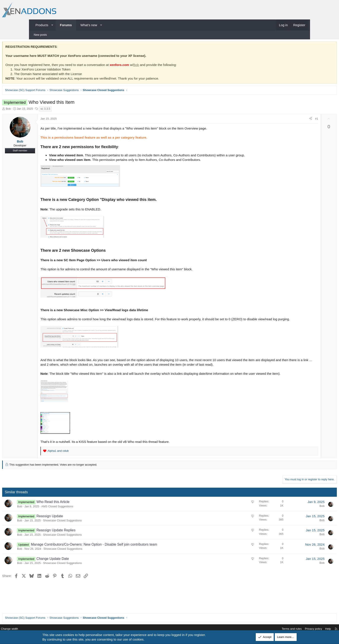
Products (42, 25)
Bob (166, 66)
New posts (40, 35)
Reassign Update (80, 531)
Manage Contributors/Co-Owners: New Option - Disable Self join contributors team (124, 559)
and (88, 465)
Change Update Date (83, 573)
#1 (286, 120)
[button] (52, 25)
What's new (89, 25)
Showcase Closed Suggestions (92, 535)
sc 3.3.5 (75, 110)
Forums (66, 25)
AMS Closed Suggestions (87, 521)
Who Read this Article (83, 517)
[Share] (281, 120)
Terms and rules (259, 629)
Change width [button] (42, 629)
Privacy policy (281, 629)
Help (296, 629)
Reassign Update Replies (86, 545)
